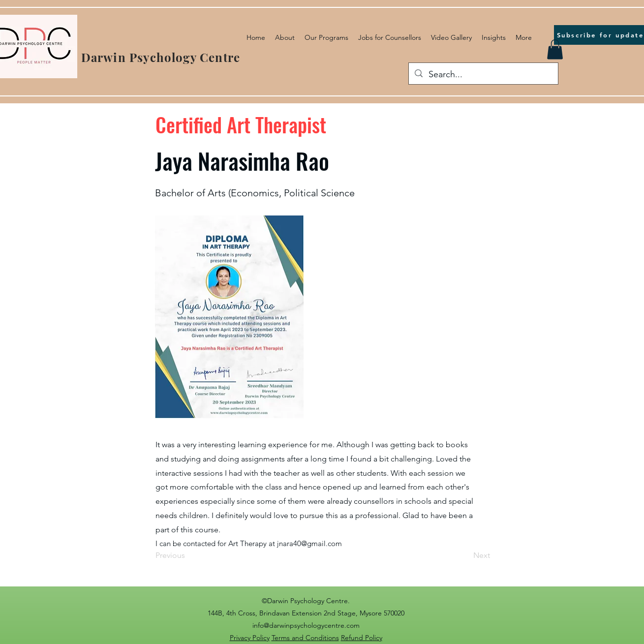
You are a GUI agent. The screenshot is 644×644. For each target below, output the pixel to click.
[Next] (465, 556)
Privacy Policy (250, 638)
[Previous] (188, 556)
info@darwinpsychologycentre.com (306, 625)
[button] (555, 49)
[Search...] (483, 75)
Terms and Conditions (305, 638)
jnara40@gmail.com (309, 543)
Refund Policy (362, 638)
